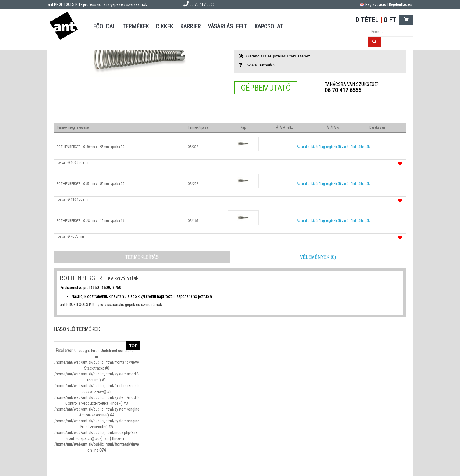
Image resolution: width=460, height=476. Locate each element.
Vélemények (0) (318, 257)
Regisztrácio (376, 4)
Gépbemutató (266, 88)
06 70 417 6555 (343, 90)
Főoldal (104, 26)
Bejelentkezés (401, 4)
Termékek (136, 26)
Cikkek (164, 26)
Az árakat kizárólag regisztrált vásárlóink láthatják (333, 147)
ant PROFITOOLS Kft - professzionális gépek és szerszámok (97, 4)
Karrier (190, 26)
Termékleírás (142, 257)
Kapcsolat (269, 26)
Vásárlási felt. (228, 26)
